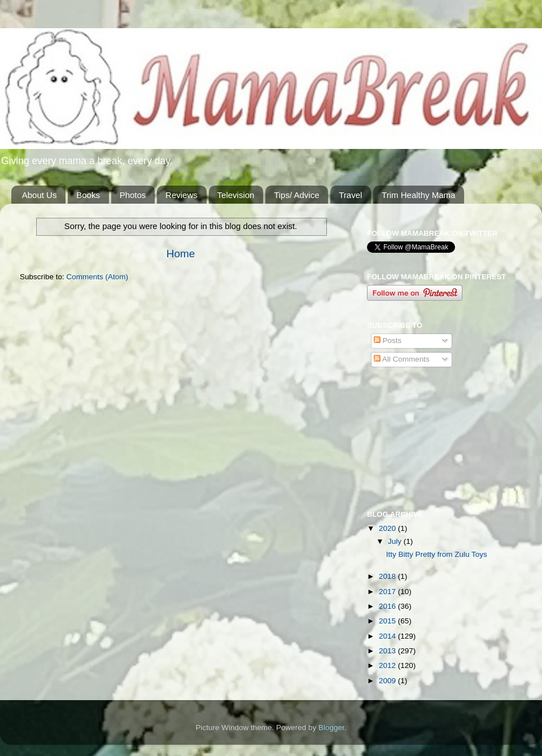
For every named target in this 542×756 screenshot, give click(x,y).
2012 (388, 665)
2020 (388, 528)
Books (88, 195)
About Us (40, 195)
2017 (388, 592)
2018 (388, 576)
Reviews (182, 195)
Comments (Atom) (98, 277)
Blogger (331, 728)
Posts (388, 340)
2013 (388, 651)
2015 (388, 621)
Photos (133, 195)
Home (181, 254)
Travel (350, 195)
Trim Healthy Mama (418, 195)
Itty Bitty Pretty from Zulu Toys (437, 554)
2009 (388, 681)
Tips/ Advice (296, 195)
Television (236, 195)
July (396, 541)
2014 (388, 636)
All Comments (402, 359)
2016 (388, 606)
